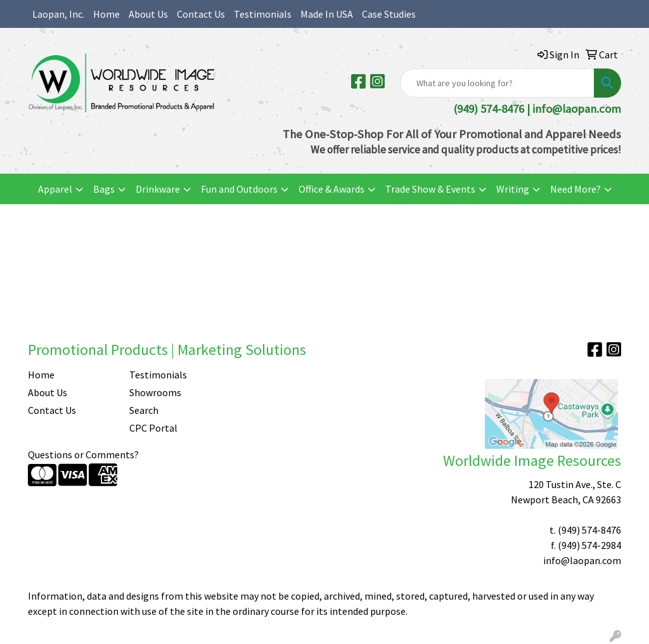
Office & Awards (331, 189)
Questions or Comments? (83, 454)
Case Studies (389, 14)
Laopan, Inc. (58, 14)
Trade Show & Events (430, 189)
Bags (104, 189)
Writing (513, 189)
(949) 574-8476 (589, 530)
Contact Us (201, 14)
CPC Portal (153, 428)
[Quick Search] (497, 83)
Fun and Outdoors (239, 189)
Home (106, 14)
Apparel (55, 189)
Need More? (575, 189)
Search (144, 410)
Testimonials (263, 14)
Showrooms (155, 392)
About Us (148, 14)
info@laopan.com (577, 109)
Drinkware (158, 189)
